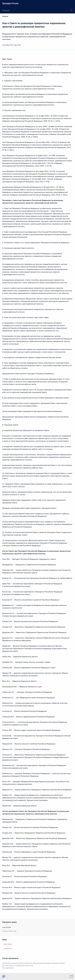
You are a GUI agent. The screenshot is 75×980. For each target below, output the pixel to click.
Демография (8, 944)
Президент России (10, 3)
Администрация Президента (42, 963)
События (5, 16)
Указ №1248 (6, 927)
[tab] (4, 976)
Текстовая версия (8, 968)
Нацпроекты (8, 949)
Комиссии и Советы (58, 963)
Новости (6, 10)
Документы (29, 963)
